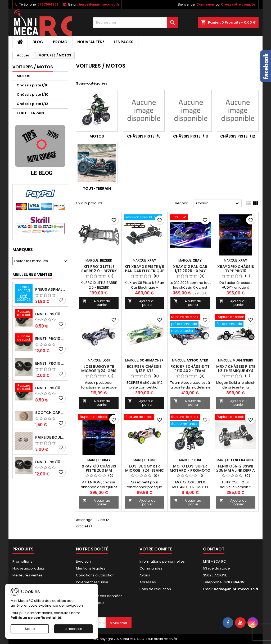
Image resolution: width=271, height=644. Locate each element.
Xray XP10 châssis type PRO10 (236, 269)
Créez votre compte (238, 4)
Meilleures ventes (28, 575)
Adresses (148, 582)
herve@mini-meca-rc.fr (99, 4)
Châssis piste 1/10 (33, 94)
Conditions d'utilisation (95, 575)
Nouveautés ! (91, 42)
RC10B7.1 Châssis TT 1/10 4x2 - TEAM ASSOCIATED (190, 371)
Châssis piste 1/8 (32, 85)
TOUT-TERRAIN (30, 113)
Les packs (124, 42)
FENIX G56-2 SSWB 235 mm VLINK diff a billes (236, 470)
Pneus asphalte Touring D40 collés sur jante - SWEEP (50, 289)
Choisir (218, 204)
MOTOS (24, 76)
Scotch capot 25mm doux (50, 413)
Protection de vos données (99, 596)
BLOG (38, 42)
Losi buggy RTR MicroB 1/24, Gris (99, 369)
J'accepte (74, 629)
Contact (214, 549)
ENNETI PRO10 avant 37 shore (50, 314)
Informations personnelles (162, 561)
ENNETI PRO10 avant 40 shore (50, 388)
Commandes (151, 568)
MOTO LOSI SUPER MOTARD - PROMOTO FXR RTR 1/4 (190, 470)
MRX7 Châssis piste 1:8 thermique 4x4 (236, 369)
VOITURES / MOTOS (33, 67)
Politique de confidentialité (36, 618)
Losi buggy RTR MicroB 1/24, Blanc (144, 468)
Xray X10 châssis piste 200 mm (99, 468)
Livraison (83, 561)
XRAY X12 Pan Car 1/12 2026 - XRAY (190, 269)
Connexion (205, 4)
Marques (23, 250)
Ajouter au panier (96, 303)
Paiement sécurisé (92, 582)
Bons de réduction (155, 589)
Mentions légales (91, 568)
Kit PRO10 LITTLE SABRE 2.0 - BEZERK (99, 269)
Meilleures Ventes (32, 274)
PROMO (60, 42)
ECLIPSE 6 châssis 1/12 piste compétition (144, 371)
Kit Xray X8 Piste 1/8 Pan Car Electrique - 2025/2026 (144, 271)
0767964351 (48, 4)
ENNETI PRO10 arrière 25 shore (50, 363)
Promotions (22, 561)
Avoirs (145, 575)
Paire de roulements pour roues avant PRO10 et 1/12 (50, 437)
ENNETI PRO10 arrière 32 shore (50, 462)
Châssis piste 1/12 (32, 104)
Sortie (30, 629)
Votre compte (156, 549)
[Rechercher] (135, 23)
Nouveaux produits (29, 568)
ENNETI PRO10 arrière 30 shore (50, 339)
